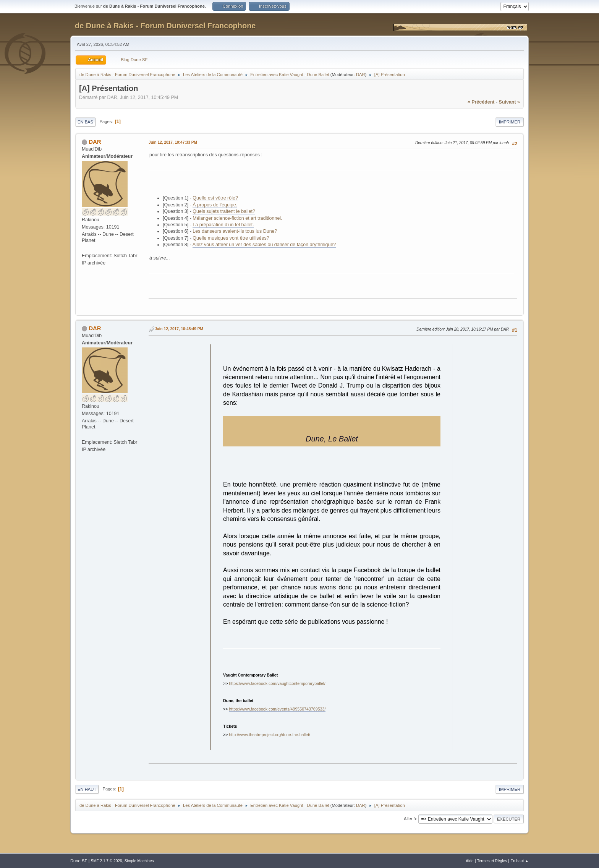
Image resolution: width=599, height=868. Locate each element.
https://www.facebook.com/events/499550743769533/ (277, 709)
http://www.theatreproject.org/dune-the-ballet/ (270, 735)
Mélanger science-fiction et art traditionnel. (237, 218)
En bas (85, 122)
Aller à (410, 819)
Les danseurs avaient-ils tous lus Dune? (235, 231)
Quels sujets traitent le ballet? (224, 211)
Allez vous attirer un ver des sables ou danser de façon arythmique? (264, 245)
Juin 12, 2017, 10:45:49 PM (179, 329)
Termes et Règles (492, 861)
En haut (87, 789)
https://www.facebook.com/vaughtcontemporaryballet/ (277, 683)
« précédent (481, 102)
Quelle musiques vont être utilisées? (231, 238)
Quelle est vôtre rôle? (215, 198)
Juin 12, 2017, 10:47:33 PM (173, 142)
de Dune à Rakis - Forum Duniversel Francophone (165, 26)
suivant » (509, 102)
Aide (469, 861)
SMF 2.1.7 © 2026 (106, 861)
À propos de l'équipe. (215, 205)
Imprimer (510, 122)
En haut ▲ (520, 861)
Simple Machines (139, 861)
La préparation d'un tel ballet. (223, 225)
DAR (361, 75)
